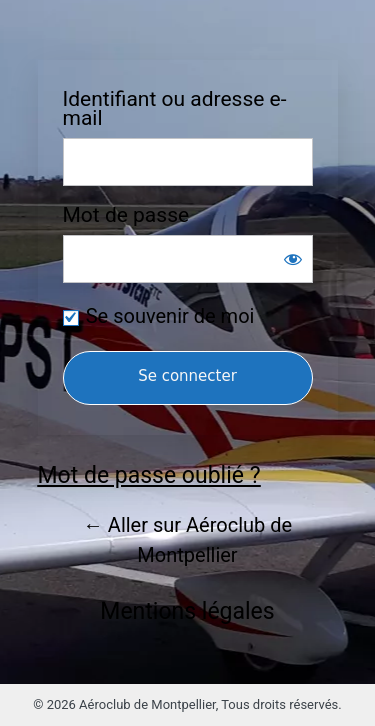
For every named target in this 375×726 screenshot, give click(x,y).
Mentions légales (187, 611)
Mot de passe (126, 215)
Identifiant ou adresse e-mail (175, 109)
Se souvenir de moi (170, 316)
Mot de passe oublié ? (149, 475)
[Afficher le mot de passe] (293, 259)
